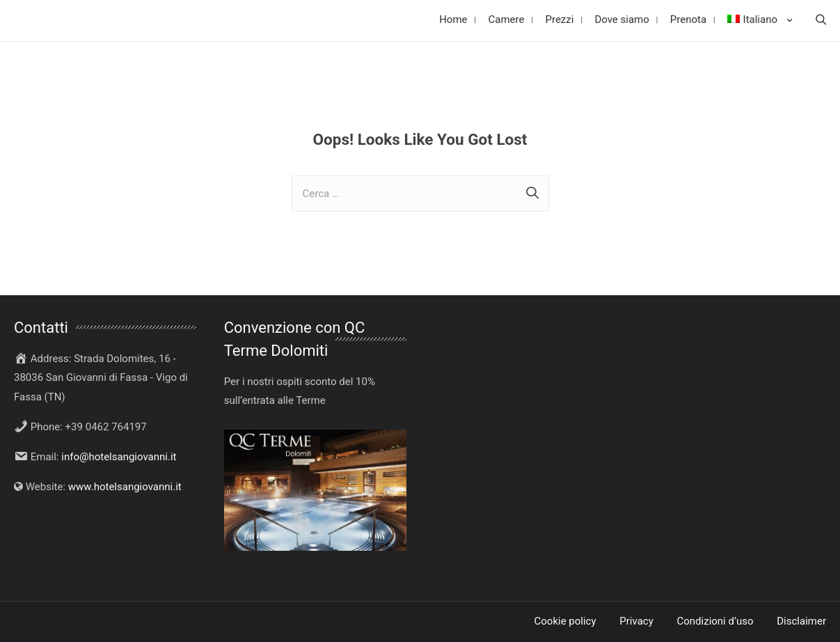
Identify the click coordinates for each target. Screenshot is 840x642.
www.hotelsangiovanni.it (125, 487)
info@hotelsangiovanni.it (119, 457)
